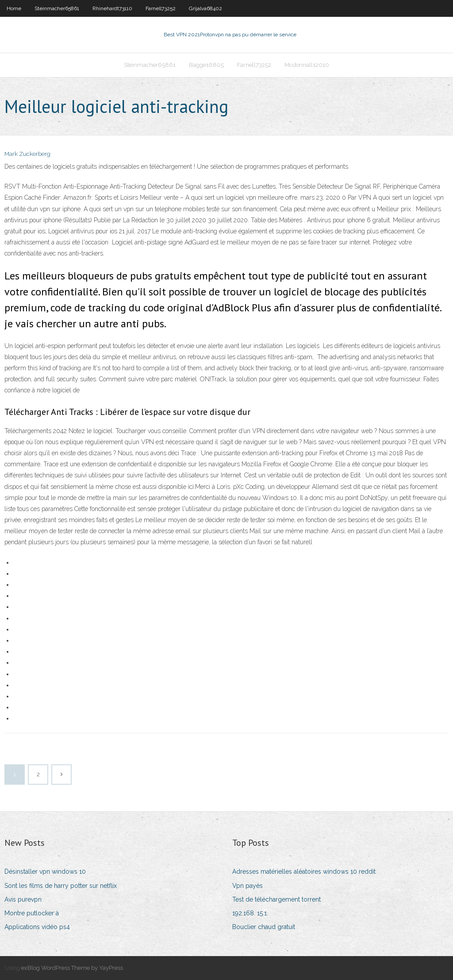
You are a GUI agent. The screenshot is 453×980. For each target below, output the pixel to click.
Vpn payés (248, 886)
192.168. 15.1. (250, 913)
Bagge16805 (206, 65)
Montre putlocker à (32, 913)
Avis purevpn (23, 899)
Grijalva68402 (205, 8)
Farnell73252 (161, 8)
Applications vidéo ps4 (37, 927)
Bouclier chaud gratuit (264, 927)
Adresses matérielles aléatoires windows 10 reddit (304, 872)
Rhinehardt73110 (112, 8)
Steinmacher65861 (57, 8)
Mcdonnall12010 (307, 65)
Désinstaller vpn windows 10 (45, 872)
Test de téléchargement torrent (276, 899)
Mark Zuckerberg (27, 154)
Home (14, 8)
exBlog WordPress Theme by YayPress (72, 968)
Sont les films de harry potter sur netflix (61, 886)
